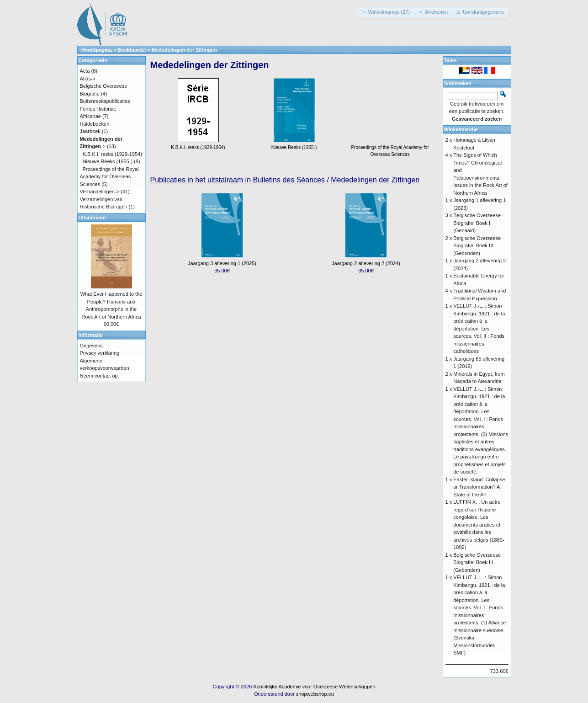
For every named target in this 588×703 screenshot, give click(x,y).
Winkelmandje (461, 129)
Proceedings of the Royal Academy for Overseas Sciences (390, 147)
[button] (386, 12)
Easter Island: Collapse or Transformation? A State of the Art (479, 487)
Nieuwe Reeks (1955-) (108, 161)
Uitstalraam (92, 218)
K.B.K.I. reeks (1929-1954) (112, 154)
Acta (85, 71)
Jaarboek (90, 131)
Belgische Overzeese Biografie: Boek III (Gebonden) (477, 562)
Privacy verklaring (100, 353)
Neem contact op (99, 376)
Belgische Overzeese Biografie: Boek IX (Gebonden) (477, 246)
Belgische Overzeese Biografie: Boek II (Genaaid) (477, 223)
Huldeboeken (95, 124)
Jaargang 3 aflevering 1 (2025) (222, 263)
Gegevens (91, 346)
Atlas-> (88, 79)
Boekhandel (132, 50)
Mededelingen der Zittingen (184, 50)
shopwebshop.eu (315, 694)
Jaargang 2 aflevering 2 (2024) (366, 263)
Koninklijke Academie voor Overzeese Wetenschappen (314, 687)
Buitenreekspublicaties (105, 101)
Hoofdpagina (97, 50)
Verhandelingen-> (100, 192)
